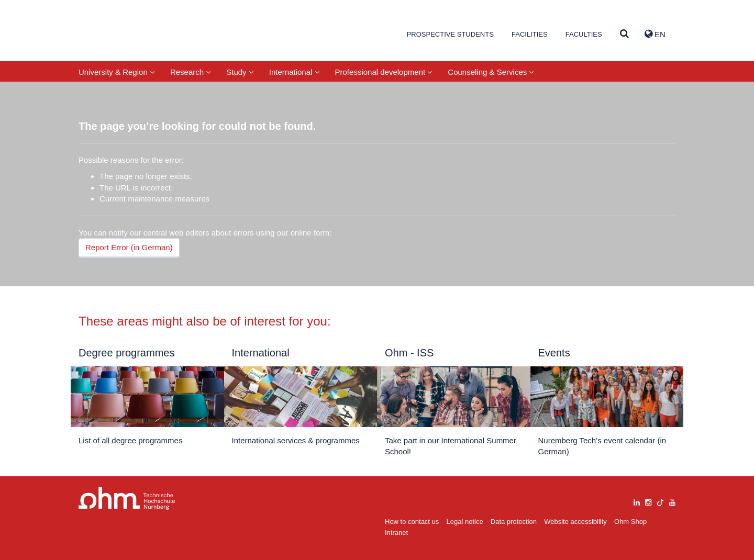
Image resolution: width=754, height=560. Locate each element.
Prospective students (450, 34)
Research (190, 72)
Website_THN (129, 33)
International (294, 72)
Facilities (530, 34)
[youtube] (672, 501)
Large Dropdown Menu (127, 499)
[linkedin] (637, 501)
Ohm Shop (630, 522)
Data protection (514, 522)
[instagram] (648, 501)
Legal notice (465, 522)
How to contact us (412, 522)
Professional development (384, 72)
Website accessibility (575, 522)
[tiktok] (660, 501)
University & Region (117, 72)
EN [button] (655, 34)
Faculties (584, 34)
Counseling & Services (491, 72)
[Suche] (624, 34)
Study (240, 72)
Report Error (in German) (129, 247)
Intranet (396, 533)
